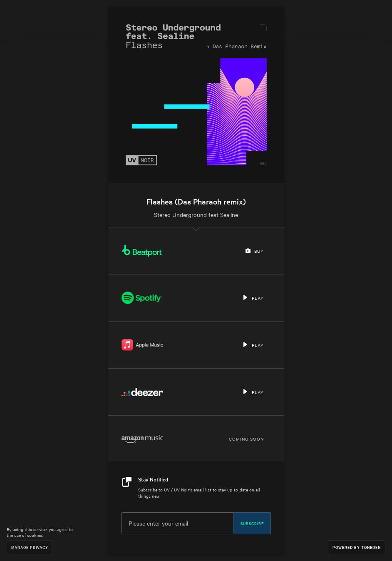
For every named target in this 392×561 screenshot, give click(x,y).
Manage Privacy (30, 547)
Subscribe (252, 523)
